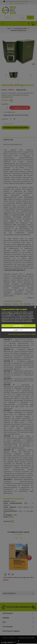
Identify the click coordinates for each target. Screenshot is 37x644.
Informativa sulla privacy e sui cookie (22, 334)
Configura (19, 330)
